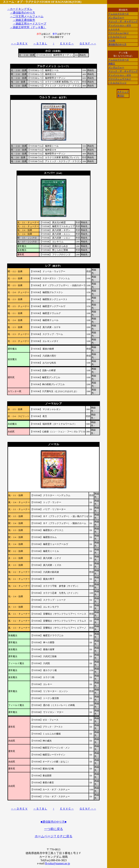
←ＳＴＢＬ (40, 43)
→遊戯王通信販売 (24, 20)
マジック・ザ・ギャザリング (123, 21)
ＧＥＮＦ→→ (88, 43)
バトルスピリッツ (117, 37)
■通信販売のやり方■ (53, 822)
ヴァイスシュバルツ (119, 33)
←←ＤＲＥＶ (19, 43)
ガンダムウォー (116, 18)
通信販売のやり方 (117, 44)
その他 (112, 41)
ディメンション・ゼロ (120, 25)
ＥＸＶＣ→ (67, 43)
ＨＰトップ (123, 92)
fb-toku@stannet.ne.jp (57, 863)
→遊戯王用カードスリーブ (29, 24)
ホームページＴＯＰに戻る (54, 836)
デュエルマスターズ (119, 14)
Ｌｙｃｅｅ (114, 29)
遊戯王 (112, 64)
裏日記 (121, 96)
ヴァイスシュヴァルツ (120, 79)
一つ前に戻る (54, 829)
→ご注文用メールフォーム (27, 16)
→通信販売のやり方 (22, 13)
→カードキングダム (20, 9)
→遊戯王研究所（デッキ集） (28, 27)
